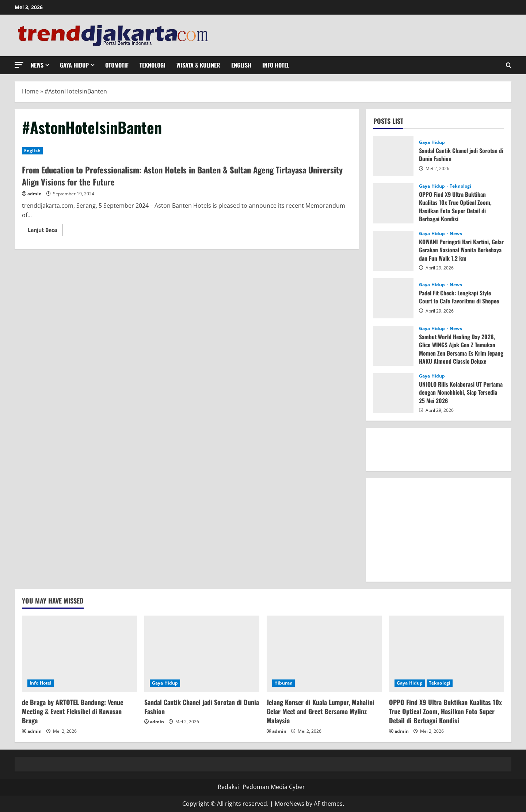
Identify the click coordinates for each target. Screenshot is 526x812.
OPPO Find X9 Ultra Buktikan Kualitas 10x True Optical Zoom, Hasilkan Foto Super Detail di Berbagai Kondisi (456, 206)
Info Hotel (276, 65)
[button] (19, 65)
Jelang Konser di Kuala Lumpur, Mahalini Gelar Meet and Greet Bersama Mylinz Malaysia (321, 711)
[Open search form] (509, 65)
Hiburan (283, 683)
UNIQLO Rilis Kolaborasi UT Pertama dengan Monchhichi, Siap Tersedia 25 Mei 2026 (461, 392)
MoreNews (289, 804)
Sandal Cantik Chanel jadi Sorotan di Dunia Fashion (459, 154)
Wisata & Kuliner (198, 65)
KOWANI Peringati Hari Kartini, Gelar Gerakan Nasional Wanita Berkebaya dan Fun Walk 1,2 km (456, 250)
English (241, 65)
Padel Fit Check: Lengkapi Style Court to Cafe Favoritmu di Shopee (460, 297)
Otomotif (117, 65)
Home (30, 91)
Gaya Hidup (74, 65)
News (37, 65)
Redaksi (228, 787)
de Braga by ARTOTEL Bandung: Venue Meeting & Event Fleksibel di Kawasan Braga (73, 711)
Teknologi (153, 65)
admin (35, 194)
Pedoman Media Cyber (274, 787)
